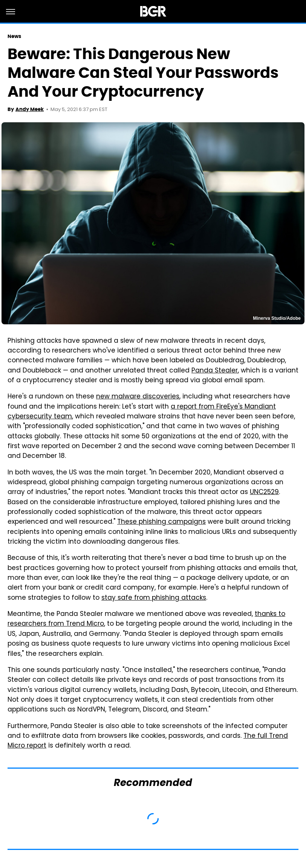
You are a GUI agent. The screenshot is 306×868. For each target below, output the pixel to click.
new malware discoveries (138, 397)
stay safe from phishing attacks (154, 598)
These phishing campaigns (161, 522)
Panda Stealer (215, 371)
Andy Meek (30, 109)
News (14, 36)
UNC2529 (264, 493)
